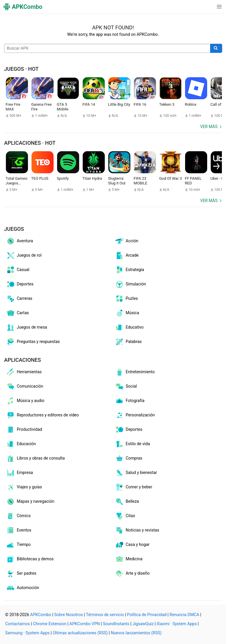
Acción (127, 241)
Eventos (19, 530)
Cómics (18, 516)
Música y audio (25, 401)
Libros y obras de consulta (35, 458)
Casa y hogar (132, 545)
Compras (129, 458)
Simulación (130, 284)
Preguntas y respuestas (33, 342)
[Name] (107, 48)
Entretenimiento (135, 372)
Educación (21, 444)
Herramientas (24, 372)
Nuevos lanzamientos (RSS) (136, 633)
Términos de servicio (105, 615)
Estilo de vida (132, 444)
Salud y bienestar (136, 473)
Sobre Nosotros (68, 615)
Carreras (19, 299)
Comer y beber (133, 487)
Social (126, 386)
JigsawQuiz (143, 624)
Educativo (129, 327)
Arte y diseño (132, 574)
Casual (18, 270)
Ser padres (21, 574)
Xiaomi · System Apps (177, 624)
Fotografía (130, 401)
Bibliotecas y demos (30, 559)
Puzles (126, 299)
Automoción (23, 588)
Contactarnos (18, 624)
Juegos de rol (24, 255)
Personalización (135, 415)
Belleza (127, 502)
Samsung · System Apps (28, 633)
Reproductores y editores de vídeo (42, 415)
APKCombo (41, 615)
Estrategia (129, 270)
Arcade (127, 255)
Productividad (24, 430)
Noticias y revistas (137, 530)
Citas (125, 516)
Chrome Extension (50, 624)
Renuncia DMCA (184, 615)
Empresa (19, 473)
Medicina (129, 559)
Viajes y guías (24, 487)
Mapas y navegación (30, 502)
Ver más (209, 127)
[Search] (216, 48)
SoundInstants (116, 624)
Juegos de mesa (26, 327)
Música (127, 313)
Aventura (19, 241)
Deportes (20, 284)
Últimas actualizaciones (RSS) (80, 633)
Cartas (17, 313)
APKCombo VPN (85, 624)
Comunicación (25, 386)
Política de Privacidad (147, 615)
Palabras (128, 342)
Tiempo (18, 545)
